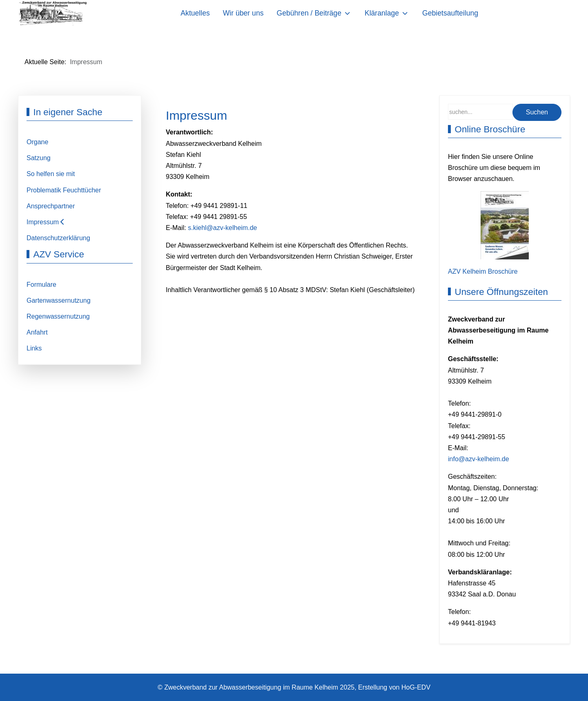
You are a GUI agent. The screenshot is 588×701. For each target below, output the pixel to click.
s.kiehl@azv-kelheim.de (222, 228)
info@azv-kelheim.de (479, 459)
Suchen (537, 112)
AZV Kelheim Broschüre (483, 271)
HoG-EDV (416, 687)
